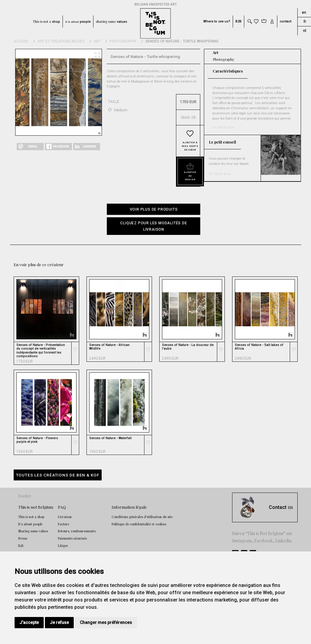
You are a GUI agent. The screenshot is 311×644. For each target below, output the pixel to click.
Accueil (21, 41)
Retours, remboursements (77, 531)
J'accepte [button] (29, 622)
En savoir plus (223, 127)
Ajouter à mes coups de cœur (190, 146)
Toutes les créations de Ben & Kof (58, 475)
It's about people (30, 524)
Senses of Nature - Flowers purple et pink (37, 440)
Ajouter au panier (190, 176)
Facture (64, 524)
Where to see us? (217, 21)
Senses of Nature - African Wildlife (109, 347)
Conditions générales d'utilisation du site (142, 517)
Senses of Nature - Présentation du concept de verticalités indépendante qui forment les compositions (41, 351)
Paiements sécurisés (72, 538)
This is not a (46, 22)
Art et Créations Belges (61, 41)
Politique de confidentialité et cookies (139, 524)
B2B (238, 21)
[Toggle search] (249, 21)
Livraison (65, 517)
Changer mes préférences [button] (106, 622)
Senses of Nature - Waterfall (110, 438)
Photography (123, 41)
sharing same (112, 22)
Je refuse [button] (59, 622)
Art (97, 41)
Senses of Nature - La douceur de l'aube (188, 347)
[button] (154, 226)
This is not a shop (31, 517)
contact (286, 21)
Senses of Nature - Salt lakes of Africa (259, 347)
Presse (23, 538)
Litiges (63, 546)
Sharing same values (33, 531)
